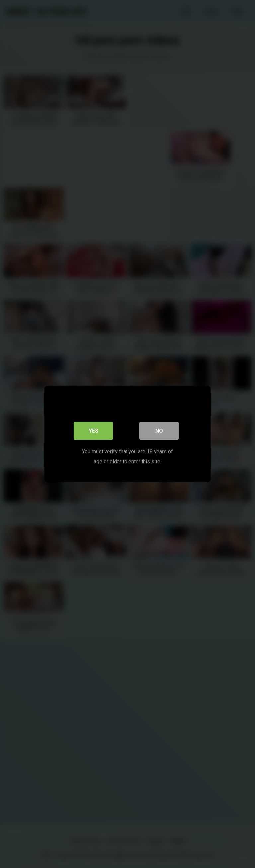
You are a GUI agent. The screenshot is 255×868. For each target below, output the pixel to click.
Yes (93, 431)
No (159, 431)
